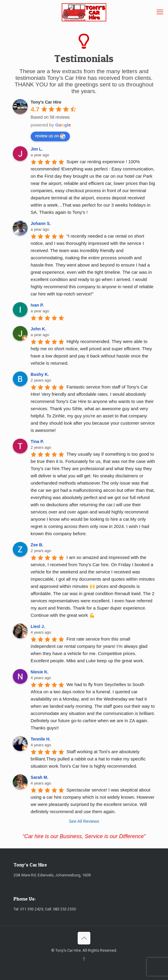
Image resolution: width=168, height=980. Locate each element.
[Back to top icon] (84, 938)
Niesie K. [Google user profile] (40, 672)
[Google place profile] (46, 102)
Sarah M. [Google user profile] (39, 777)
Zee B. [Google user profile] (37, 545)
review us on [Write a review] (50, 136)
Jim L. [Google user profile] (37, 149)
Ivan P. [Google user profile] (37, 305)
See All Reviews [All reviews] (84, 821)
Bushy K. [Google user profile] (40, 374)
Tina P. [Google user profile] (37, 442)
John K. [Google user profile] (38, 329)
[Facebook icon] (84, 959)
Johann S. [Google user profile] (41, 223)
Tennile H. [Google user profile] (41, 739)
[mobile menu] (160, 12)
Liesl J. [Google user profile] (38, 626)
